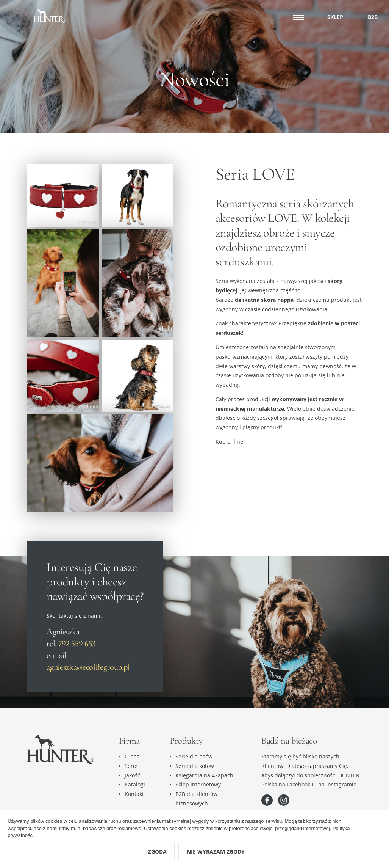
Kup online (229, 442)
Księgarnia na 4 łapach (204, 775)
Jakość (132, 775)
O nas (132, 756)
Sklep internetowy (198, 784)
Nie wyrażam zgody (216, 852)
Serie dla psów (194, 756)
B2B (373, 17)
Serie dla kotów (195, 766)
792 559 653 (77, 643)
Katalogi (135, 784)
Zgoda (157, 852)
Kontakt (134, 794)
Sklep (335, 17)
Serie (131, 766)
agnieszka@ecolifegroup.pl (88, 667)
